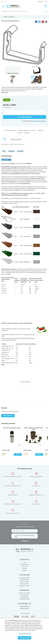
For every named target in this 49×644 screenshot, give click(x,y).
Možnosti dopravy (25, 580)
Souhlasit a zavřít (24, 638)
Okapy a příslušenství (9, 17)
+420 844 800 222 (24, 606)
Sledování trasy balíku (24, 593)
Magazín (24, 570)
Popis (4, 151)
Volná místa (24, 566)
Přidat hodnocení (8, 416)
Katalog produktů (25, 564)
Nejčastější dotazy (25, 599)
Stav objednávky (25, 595)
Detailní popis (5, 93)
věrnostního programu (40, 121)
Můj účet (41, 1)
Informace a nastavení (25, 634)
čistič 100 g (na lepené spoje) (12, 428)
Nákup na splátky (24, 584)
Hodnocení (11, 151)
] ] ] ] (46, 1)
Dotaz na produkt (16, 139)
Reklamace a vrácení (24, 586)
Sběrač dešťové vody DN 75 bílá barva (33, 429)
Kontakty (25, 568)
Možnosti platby (25, 582)
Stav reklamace (24, 597)
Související (20, 151)
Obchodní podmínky (24, 578)
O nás (25, 562)
